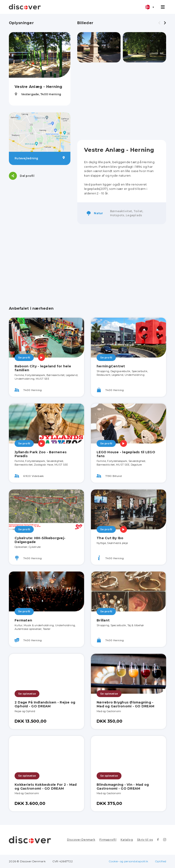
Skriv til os (145, 840)
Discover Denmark (81, 840)
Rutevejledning (40, 158)
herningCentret (111, 366)
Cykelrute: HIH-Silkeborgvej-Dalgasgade (40, 540)
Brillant (103, 620)
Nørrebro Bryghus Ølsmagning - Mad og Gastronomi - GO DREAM (125, 704)
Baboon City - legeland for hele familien (43, 368)
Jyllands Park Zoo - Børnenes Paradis (41, 454)
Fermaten (23, 620)
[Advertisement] (122, 101)
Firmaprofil (108, 840)
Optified (161, 861)
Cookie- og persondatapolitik (128, 861)
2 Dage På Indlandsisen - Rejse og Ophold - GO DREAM (45, 704)
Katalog (127, 840)
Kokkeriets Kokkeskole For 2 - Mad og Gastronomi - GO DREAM (46, 787)
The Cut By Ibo (110, 538)
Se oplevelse (27, 694)
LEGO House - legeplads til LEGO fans (126, 454)
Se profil (24, 358)
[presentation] (159, 23)
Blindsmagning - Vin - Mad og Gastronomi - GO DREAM (123, 787)
